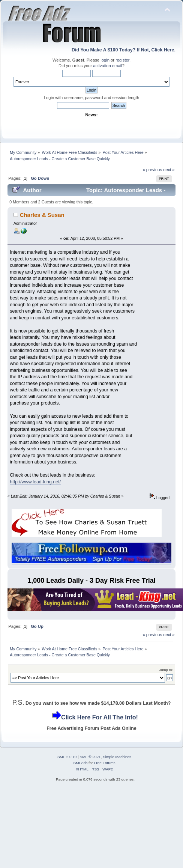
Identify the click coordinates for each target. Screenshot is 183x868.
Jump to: (166, 670)
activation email (107, 66)
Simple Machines (117, 757)
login (105, 60)
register (122, 60)
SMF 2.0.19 (67, 757)
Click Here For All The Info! (100, 717)
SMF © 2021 (90, 757)
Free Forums (104, 763)
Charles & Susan (42, 215)
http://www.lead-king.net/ (35, 482)
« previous (152, 170)
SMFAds (81, 763)
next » (169, 170)
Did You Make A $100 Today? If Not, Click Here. (124, 50)
